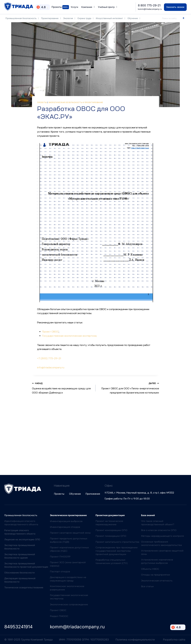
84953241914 (18, 627)
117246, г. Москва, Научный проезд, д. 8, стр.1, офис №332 (139, 493)
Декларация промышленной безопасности (20, 580)
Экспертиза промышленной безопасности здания (20, 556)
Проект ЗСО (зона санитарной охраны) (68, 564)
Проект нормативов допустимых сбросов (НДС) (69, 549)
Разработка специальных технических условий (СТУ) (112, 561)
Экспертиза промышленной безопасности (20, 547)
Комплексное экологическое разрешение (67, 588)
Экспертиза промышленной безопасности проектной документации (26, 565)
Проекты (60, 7)
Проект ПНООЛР (60, 557)
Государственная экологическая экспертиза (69, 597)
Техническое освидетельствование (24, 587)
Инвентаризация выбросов (66, 521)
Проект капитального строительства (117, 542)
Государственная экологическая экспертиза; (70, 336)
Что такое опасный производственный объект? (158, 523)
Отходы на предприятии (156, 575)
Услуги (74, 7)
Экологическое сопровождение (69, 604)
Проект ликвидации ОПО (111, 536)
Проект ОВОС (50, 332)
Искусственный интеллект (111, 18)
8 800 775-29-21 (149, 5)
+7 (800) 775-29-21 (49, 358)
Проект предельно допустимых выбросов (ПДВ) (69, 540)
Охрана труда (86, 18)
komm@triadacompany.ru (150, 9)
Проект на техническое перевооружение (109, 523)
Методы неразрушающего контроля (162, 536)
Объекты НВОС (150, 569)
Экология (69, 18)
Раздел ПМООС (59, 616)
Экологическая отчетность (157, 581)
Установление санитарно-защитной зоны (162, 552)
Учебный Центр (107, 7)
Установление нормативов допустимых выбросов (157, 561)
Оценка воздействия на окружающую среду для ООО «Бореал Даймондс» (62, 388)
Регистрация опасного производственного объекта (20, 532)
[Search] (183, 18)
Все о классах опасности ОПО (159, 530)
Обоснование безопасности (19, 573)
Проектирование (51, 18)
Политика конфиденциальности (135, 640)
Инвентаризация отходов (65, 527)
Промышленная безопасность (22, 18)
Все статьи (147, 586)
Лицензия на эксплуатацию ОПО (22, 539)
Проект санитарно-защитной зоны (70, 533)
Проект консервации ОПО (111, 530)
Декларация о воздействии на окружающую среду (68, 579)
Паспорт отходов (60, 571)
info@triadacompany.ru (51, 368)
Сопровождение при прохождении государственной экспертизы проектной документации (117, 551)
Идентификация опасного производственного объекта (21, 523)
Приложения (93, 494)
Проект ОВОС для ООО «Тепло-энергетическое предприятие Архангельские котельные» (129, 388)
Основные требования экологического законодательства (161, 543)
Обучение (134, 18)
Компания (88, 7)
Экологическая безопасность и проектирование (76, 102)
